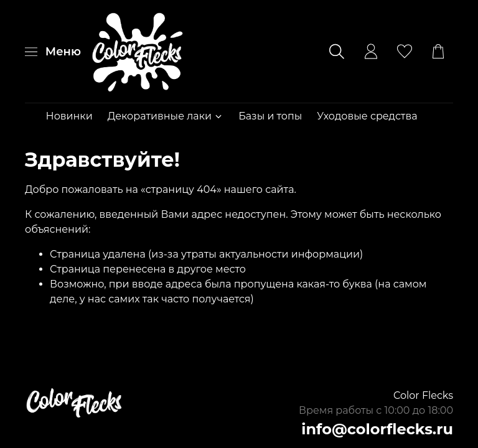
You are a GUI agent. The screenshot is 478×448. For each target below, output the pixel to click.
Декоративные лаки (166, 116)
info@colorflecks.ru (377, 429)
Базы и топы (270, 116)
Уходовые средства (367, 116)
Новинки (69, 116)
